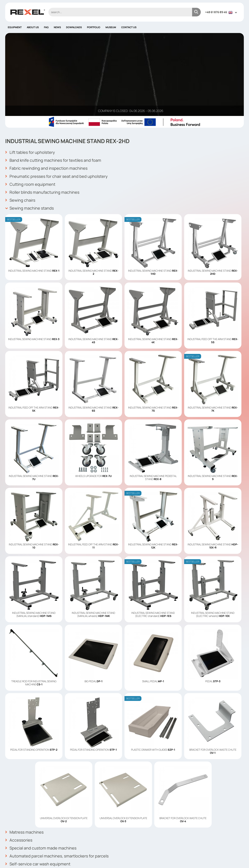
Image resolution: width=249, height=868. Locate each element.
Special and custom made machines (41, 761)
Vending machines (25, 792)
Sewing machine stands (30, 123)
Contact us (129, 27)
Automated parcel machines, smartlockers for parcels (58, 769)
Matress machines (25, 746)
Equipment (15, 27)
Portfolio (94, 27)
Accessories (19, 754)
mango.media (237, 860)
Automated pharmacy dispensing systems (48, 784)
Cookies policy (137, 835)
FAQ (46, 27)
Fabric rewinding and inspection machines (47, 85)
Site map (133, 846)
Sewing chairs (21, 115)
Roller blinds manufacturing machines (43, 107)
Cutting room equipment (31, 100)
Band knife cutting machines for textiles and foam (55, 77)
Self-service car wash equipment (39, 776)
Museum (111, 27)
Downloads (74, 27)
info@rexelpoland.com (83, 842)
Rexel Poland (33, 860)
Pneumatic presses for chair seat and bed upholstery (58, 92)
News (57, 27)
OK (239, 827)
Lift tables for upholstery (31, 69)
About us (33, 27)
